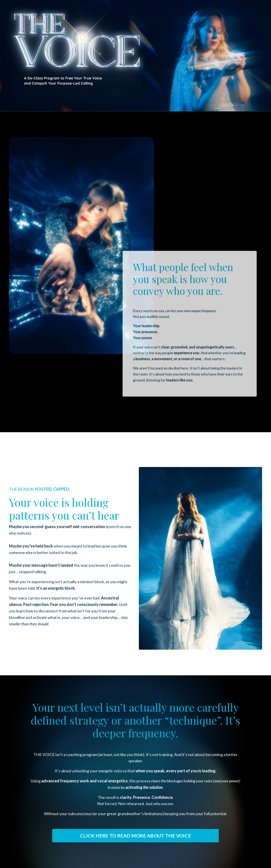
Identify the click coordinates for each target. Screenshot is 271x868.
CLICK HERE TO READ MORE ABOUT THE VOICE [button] (135, 836)
